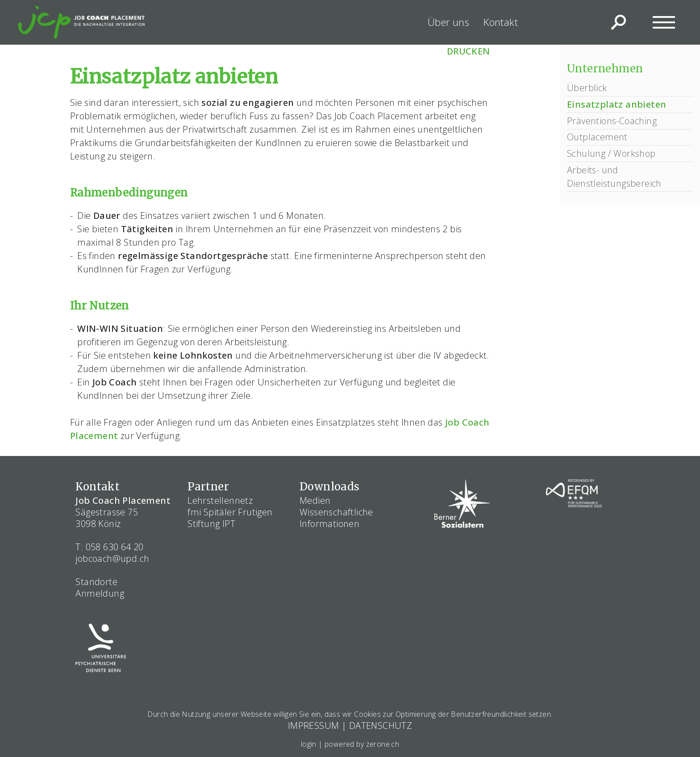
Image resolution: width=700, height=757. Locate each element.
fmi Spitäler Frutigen (230, 512)
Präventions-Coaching (612, 121)
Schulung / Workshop (611, 153)
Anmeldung (100, 593)
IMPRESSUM (314, 726)
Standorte (96, 582)
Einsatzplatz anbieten (617, 104)
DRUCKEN (469, 51)
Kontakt (501, 22)
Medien (315, 500)
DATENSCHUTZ (381, 726)
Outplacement (597, 137)
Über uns (448, 22)
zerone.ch (383, 744)
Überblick (587, 88)
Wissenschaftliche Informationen (336, 518)
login (309, 744)
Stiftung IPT (211, 524)
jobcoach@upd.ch (112, 558)
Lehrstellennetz (220, 500)
